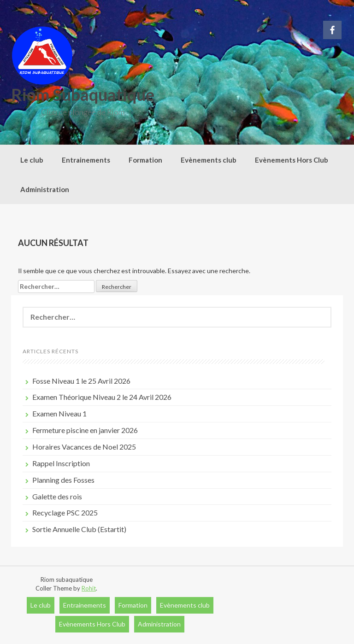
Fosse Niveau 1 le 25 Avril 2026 (81, 381)
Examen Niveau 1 (59, 413)
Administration (45, 189)
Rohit (89, 588)
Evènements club (209, 160)
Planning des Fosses (63, 480)
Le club (32, 160)
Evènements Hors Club (292, 160)
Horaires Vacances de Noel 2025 (84, 447)
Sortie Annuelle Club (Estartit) (79, 529)
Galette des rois (57, 496)
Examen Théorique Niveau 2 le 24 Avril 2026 (102, 397)
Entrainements (86, 160)
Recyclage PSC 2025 (65, 512)
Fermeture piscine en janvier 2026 (85, 430)
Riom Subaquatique (83, 94)
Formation (145, 160)
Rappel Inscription (61, 463)
